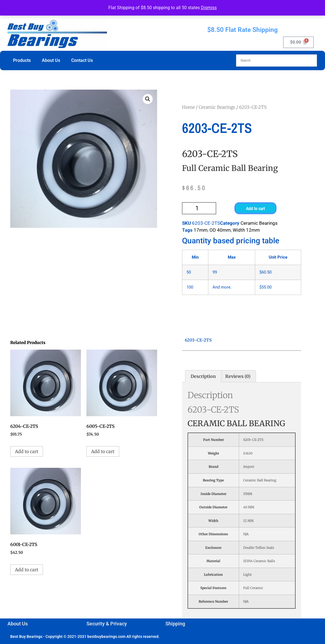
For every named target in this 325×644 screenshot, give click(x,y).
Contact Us (82, 60)
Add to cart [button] (27, 451)
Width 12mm (246, 230)
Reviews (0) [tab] (238, 376)
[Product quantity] (199, 208)
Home (188, 107)
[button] (148, 99)
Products (22, 60)
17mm (201, 230)
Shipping (175, 624)
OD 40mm (220, 230)
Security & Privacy (107, 624)
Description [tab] (203, 376)
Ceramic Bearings (217, 107)
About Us (51, 60)
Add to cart (255, 208)
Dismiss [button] (209, 8)
